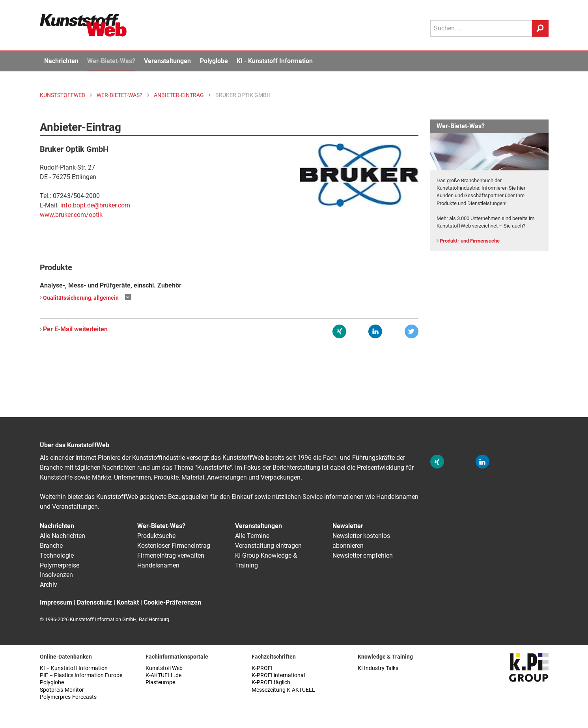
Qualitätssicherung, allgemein (81, 298)
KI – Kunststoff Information (74, 668)
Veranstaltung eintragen (268, 546)
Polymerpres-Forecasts (68, 697)
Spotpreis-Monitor (62, 690)
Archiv (49, 585)
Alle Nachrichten (63, 536)
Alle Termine (252, 536)
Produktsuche (156, 536)
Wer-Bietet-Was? (111, 61)
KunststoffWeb (164, 668)
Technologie (57, 555)
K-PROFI (262, 668)
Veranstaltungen (167, 61)
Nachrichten (61, 61)
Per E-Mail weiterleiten (75, 329)
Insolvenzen (56, 575)
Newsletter (348, 526)
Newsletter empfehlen (363, 555)
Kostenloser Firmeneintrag (174, 546)
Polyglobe (214, 61)
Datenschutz (94, 602)
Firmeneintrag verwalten (171, 555)
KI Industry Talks (378, 668)
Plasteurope (160, 682)
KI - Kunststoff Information (275, 61)
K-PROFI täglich (271, 682)
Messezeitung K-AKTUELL (283, 690)
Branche (51, 546)
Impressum (56, 602)
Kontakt (128, 602)
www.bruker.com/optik (71, 215)
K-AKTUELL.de (163, 675)
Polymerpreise (60, 565)
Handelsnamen (158, 565)
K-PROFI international (278, 675)
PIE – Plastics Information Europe (81, 675)
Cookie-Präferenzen (172, 602)
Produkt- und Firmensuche (470, 241)
